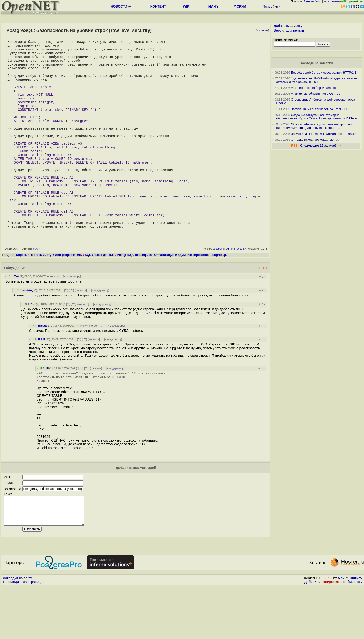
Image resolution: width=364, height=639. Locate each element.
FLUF (37, 296)
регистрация (331, 1)
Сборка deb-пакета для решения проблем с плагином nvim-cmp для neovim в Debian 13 (315, 126)
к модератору (72, 324)
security (241, 296)
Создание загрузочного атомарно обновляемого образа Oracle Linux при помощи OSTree (316, 117)
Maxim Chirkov (350, 631)
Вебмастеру (353, 635)
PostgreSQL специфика (134, 302)
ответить (53, 324)
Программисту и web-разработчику (56, 302)
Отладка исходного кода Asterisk (315, 140)
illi (47, 415)
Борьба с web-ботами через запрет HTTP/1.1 (324, 72)
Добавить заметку (288, 26)
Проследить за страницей (24, 635)
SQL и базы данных (100, 302)
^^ (66, 337)
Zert (17, 324)
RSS (262, 315)
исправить (263, 31)
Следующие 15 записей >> (321, 145)
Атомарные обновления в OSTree (315, 94)
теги (277, 6)
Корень (22, 302)
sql (228, 296)
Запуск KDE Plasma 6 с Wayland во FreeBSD (323, 134)
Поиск (267, 6)
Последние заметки (316, 63)
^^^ (72, 337)
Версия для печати (289, 30)
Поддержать (332, 635)
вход (319, 1)
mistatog (28, 337)
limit (233, 296)
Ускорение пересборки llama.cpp (315, 88)
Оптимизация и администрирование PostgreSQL (191, 302)
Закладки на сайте (18, 631)
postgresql (219, 296)
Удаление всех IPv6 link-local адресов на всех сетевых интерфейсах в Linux (317, 80)
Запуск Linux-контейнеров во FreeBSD (319, 109)
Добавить (312, 635)
